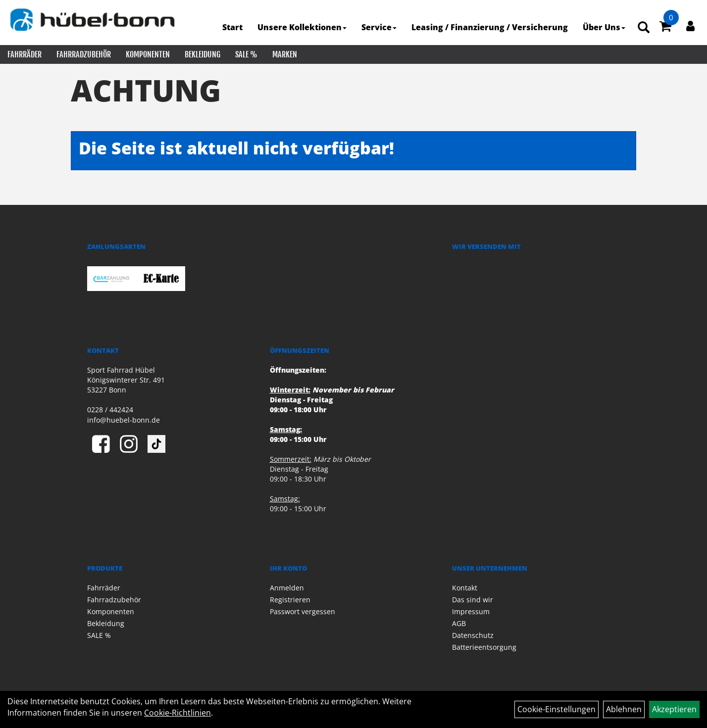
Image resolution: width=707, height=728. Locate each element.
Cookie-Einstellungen (556, 709)
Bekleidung (202, 54)
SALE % (246, 54)
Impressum (471, 611)
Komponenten (148, 54)
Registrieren (290, 600)
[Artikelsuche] (644, 28)
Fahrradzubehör (84, 54)
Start (232, 27)
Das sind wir (473, 600)
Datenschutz (473, 635)
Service (379, 27)
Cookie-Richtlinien (177, 713)
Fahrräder (25, 54)
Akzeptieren (674, 709)
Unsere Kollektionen (302, 27)
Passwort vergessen (303, 611)
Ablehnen (624, 709)
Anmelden (287, 588)
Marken (285, 54)
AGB (459, 623)
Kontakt (465, 588)
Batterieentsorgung (484, 647)
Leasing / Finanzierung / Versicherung (490, 27)
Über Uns (604, 27)
